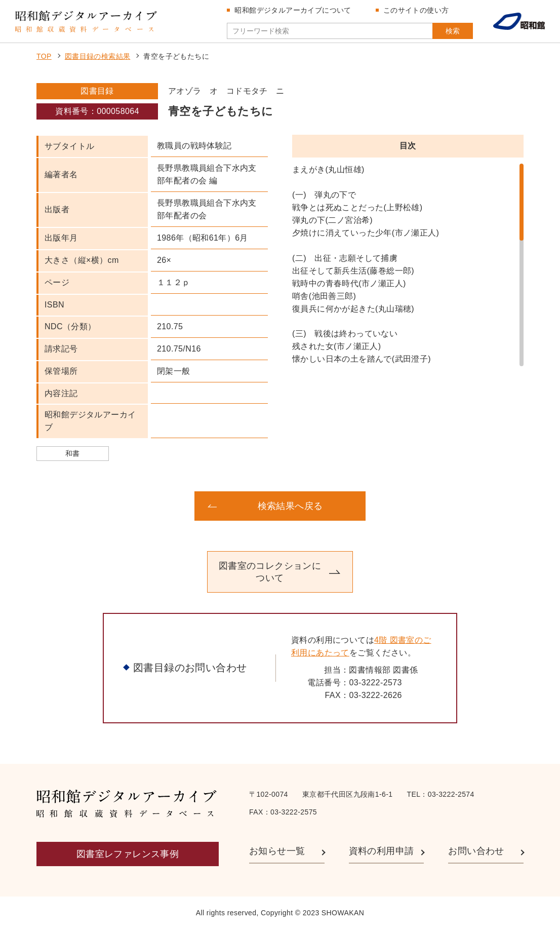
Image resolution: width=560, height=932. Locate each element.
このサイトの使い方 (417, 11)
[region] (408, 267)
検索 (448, 32)
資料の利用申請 (382, 853)
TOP (44, 59)
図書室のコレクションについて (270, 574)
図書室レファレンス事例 (128, 857)
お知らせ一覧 (277, 853)
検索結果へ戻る (290, 508)
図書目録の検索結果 (98, 59)
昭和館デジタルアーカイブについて (294, 11)
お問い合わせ (476, 853)
